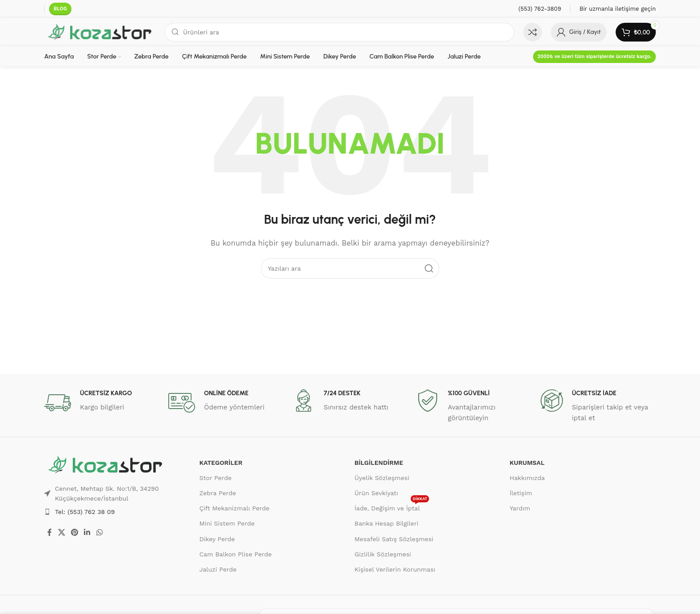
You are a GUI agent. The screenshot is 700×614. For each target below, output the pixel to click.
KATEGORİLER (221, 463)
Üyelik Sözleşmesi (382, 478)
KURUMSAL (527, 463)
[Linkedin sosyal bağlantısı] (87, 533)
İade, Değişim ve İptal (392, 506)
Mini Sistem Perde (227, 523)
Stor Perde (216, 478)
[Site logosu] (100, 32)
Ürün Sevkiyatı (376, 493)
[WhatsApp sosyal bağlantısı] (99, 533)
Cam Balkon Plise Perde (236, 554)
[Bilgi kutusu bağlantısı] (540, 9)
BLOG (60, 9)
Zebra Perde (218, 493)
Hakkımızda (527, 478)
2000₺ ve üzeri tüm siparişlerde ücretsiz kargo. (594, 56)
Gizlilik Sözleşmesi (383, 554)
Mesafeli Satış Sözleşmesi (394, 539)
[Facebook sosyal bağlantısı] (50, 533)
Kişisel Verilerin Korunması (395, 569)
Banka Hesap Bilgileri (386, 523)
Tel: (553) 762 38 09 (85, 512)
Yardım (520, 508)
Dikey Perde (217, 539)
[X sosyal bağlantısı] (61, 533)
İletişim (521, 493)
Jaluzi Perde (218, 569)
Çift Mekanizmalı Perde (235, 508)
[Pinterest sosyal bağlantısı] (74, 533)
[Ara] (340, 32)
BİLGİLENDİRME (379, 463)
